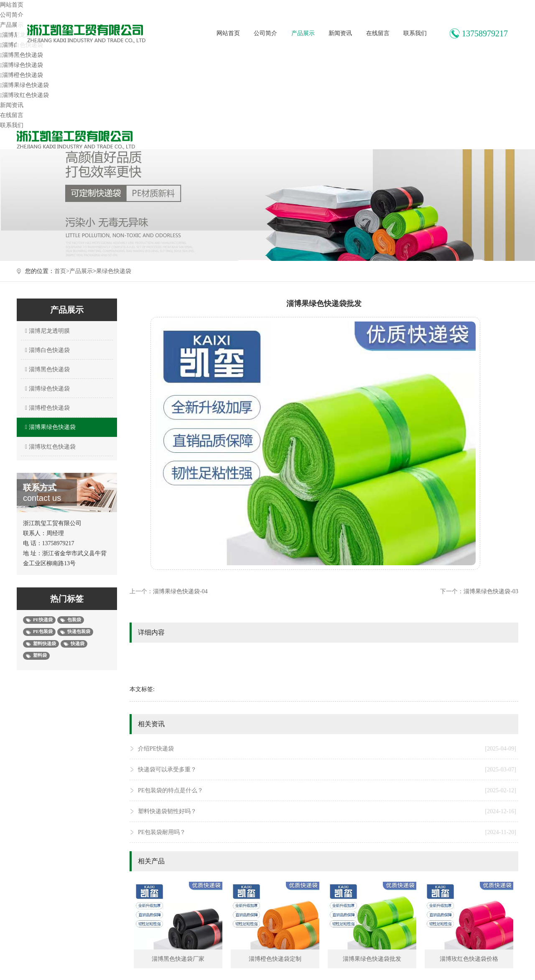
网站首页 (228, 33)
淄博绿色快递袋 (22, 65)
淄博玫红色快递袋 (24, 95)
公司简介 (265, 33)
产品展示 (303, 33)
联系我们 (415, 33)
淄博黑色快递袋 (22, 55)
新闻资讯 (340, 33)
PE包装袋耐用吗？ (327, 832)
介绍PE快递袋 (327, 749)
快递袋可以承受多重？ (327, 770)
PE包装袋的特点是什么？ (327, 791)
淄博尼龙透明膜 (46, 331)
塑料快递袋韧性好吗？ (327, 812)
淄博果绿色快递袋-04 (180, 591)
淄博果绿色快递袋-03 (491, 591)
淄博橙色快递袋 (22, 75)
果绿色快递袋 (114, 271)
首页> (62, 271)
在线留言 (378, 33)
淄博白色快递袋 (46, 350)
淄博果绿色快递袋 (24, 85)
